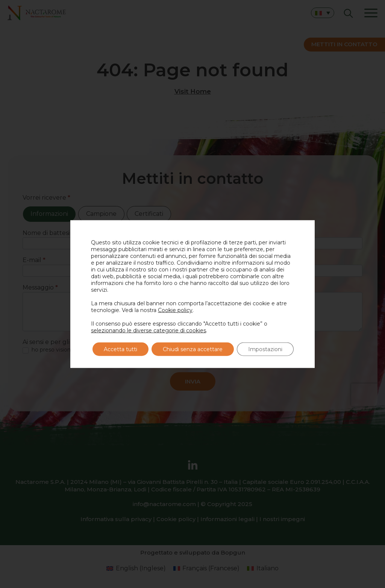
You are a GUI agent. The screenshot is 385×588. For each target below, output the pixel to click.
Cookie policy (175, 310)
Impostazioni (265, 349)
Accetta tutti (121, 349)
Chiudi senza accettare (193, 349)
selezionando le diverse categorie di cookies (149, 330)
